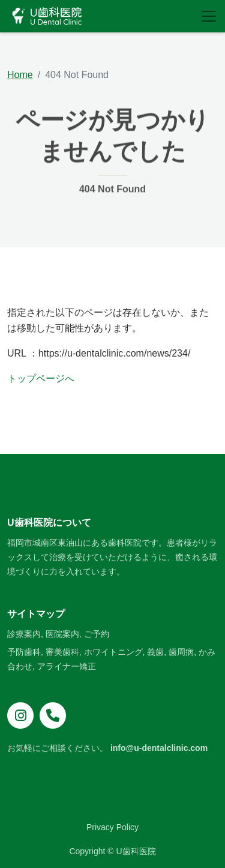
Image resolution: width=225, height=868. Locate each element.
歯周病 (181, 652)
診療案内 (24, 634)
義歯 (155, 652)
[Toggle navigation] (209, 16)
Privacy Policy (112, 827)
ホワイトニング (113, 652)
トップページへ (41, 378)
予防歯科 (24, 652)
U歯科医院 (136, 851)
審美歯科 (62, 652)
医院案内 (62, 634)
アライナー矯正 (67, 666)
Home (20, 75)
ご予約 (97, 634)
